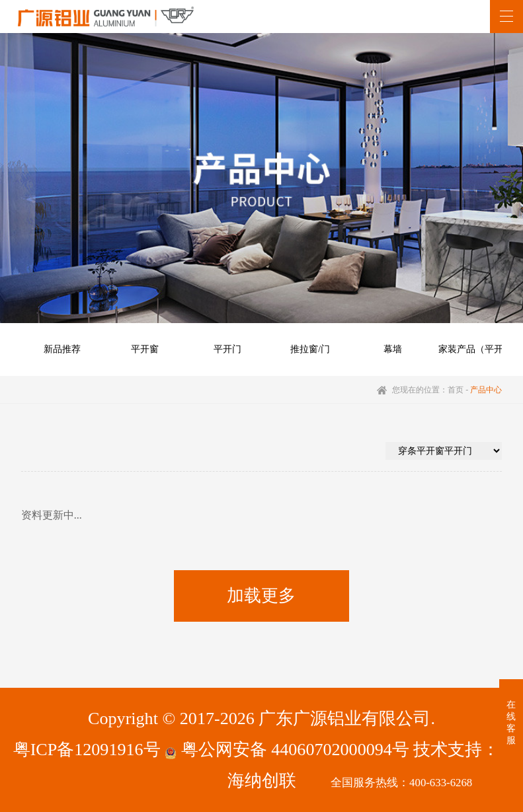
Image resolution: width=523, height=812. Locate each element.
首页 (456, 390)
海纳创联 (262, 781)
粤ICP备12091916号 (87, 750)
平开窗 (145, 349)
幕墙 (393, 349)
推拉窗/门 (310, 349)
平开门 (227, 349)
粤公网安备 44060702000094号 (287, 750)
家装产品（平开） (475, 349)
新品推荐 (62, 349)
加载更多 (261, 596)
